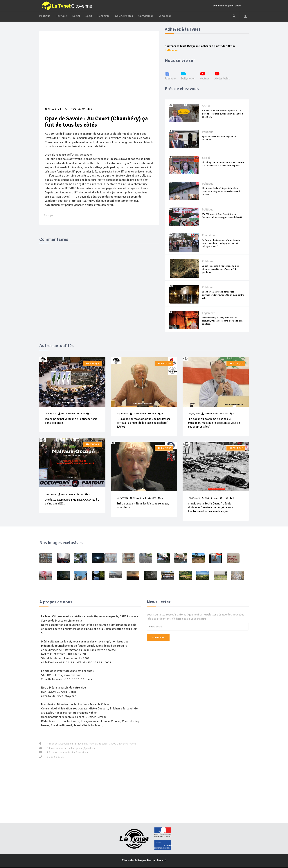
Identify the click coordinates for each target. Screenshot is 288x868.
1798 (154, 414)
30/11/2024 (70, 109)
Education (208, 236)
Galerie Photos (126, 16)
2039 (82, 414)
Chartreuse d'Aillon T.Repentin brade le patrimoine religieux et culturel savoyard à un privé (222, 191)
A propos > (169, 16)
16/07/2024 (123, 414)
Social (77, 16)
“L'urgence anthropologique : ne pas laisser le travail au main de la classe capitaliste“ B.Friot (143, 423)
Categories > (148, 16)
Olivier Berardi (68, 414)
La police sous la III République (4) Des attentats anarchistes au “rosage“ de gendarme (220, 269)
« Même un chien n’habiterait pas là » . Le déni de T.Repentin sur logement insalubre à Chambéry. (223, 114)
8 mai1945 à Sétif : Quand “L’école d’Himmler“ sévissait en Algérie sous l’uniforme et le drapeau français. (211, 508)
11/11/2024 (194, 414)
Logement (208, 313)
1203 (226, 499)
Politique (45, 16)
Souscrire (158, 638)
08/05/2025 (194, 499)
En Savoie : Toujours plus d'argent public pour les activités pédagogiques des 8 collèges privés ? (221, 243)
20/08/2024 (51, 414)
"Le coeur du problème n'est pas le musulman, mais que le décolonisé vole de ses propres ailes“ (214, 423)
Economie (105, 16)
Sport (89, 16)
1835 (226, 414)
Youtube (206, 76)
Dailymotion (189, 76)
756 (82, 109)
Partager (48, 216)
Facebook (171, 76)
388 (82, 495)
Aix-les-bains (224, 76)
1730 (154, 499)
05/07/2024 (123, 499)
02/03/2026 (51, 495)
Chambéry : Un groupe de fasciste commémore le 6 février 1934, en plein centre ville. (223, 295)
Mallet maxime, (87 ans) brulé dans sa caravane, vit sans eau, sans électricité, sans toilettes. (223, 321)
